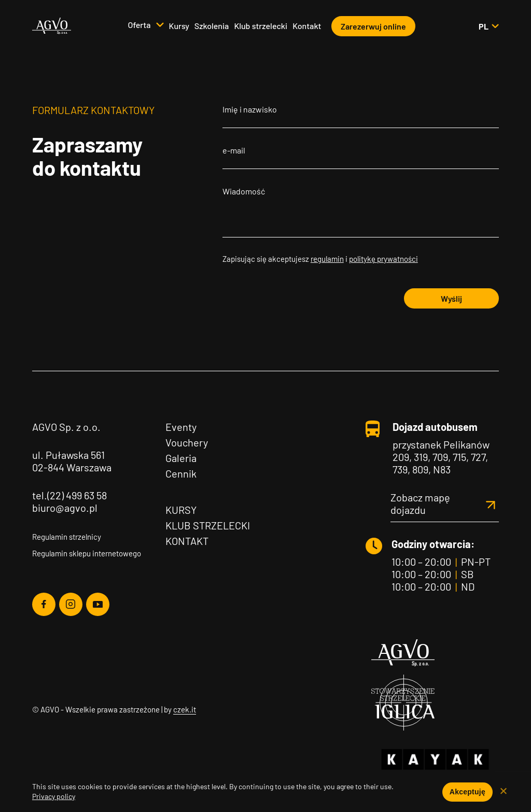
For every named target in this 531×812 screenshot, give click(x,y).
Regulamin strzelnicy (67, 537)
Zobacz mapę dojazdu (445, 503)
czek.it (185, 709)
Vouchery (187, 442)
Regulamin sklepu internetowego (87, 553)
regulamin (327, 259)
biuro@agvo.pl (65, 508)
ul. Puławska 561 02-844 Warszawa (72, 461)
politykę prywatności (383, 259)
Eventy (181, 427)
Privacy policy (54, 796)
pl (488, 26)
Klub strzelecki (261, 26)
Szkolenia (212, 26)
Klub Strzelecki (208, 525)
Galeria (181, 458)
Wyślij (451, 298)
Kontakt (307, 26)
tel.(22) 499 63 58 (69, 495)
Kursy (179, 26)
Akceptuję (467, 792)
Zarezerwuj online (373, 26)
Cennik (181, 473)
